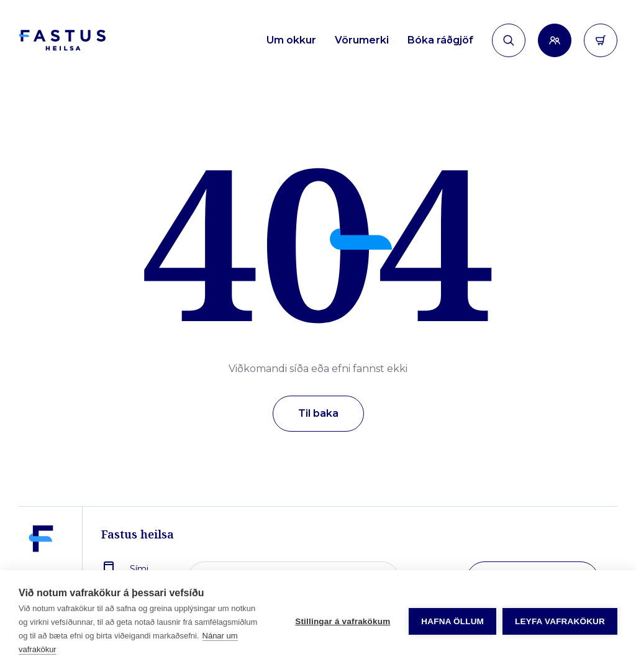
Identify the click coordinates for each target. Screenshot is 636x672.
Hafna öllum (452, 621)
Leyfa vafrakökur (560, 621)
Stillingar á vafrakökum (343, 621)
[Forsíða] (62, 41)
